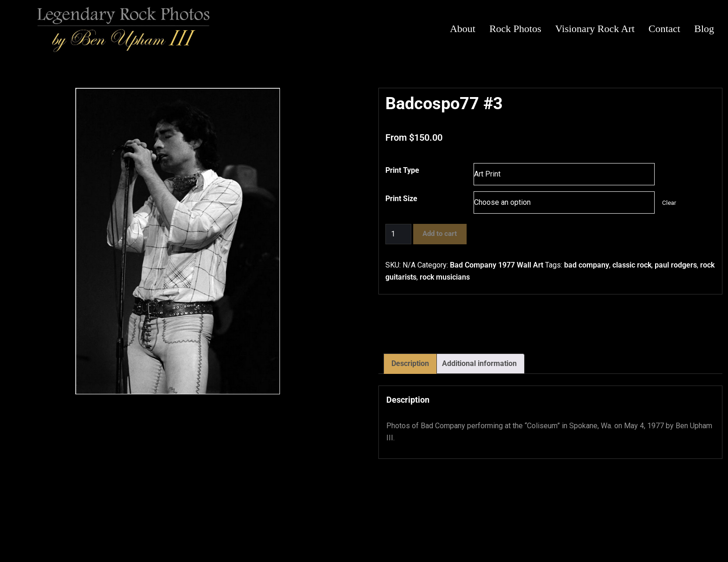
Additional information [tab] (479, 363)
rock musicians (445, 277)
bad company (587, 265)
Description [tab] (410, 363)
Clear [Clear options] (669, 203)
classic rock (632, 265)
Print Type (402, 170)
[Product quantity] (398, 234)
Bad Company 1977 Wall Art (497, 265)
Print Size (401, 199)
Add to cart (440, 234)
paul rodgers (676, 265)
